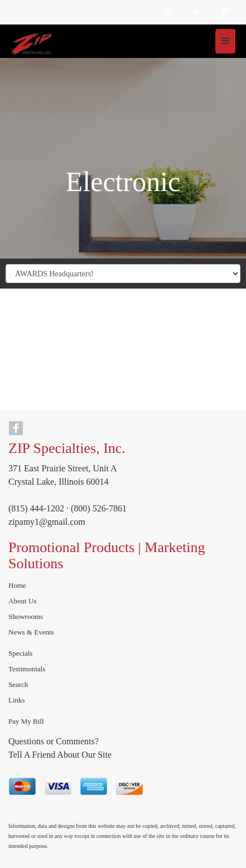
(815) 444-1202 (36, 508)
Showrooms (26, 616)
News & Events (31, 632)
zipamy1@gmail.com (47, 522)
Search (18, 684)
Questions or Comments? (54, 741)
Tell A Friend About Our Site (60, 755)
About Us (22, 601)
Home (17, 585)
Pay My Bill (26, 721)
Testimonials (27, 669)
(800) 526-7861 (99, 508)
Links (17, 700)
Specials (20, 653)
